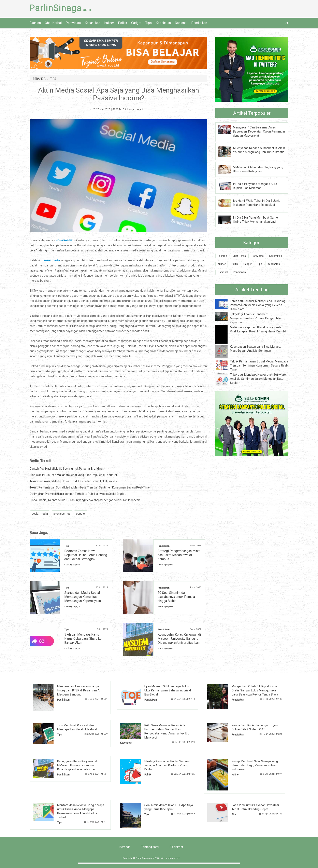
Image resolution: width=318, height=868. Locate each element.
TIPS (53, 79)
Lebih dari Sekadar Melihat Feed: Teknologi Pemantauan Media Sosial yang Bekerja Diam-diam (258, 305)
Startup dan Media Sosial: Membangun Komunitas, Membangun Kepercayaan (83, 597)
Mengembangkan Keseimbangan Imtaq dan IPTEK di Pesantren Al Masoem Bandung (79, 690)
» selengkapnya (72, 565)
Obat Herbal (53, 23)
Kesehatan (163, 23)
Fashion (35, 23)
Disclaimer (176, 847)
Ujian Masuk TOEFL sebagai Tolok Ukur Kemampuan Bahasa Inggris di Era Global (168, 690)
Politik (123, 23)
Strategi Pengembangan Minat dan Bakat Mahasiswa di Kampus (179, 555)
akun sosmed (62, 514)
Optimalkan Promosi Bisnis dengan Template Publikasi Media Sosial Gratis (77, 494)
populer (81, 514)
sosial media (40, 514)
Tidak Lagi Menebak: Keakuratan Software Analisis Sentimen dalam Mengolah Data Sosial (258, 379)
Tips (149, 23)
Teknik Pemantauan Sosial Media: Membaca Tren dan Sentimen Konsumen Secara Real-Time (90, 487)
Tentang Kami (150, 847)
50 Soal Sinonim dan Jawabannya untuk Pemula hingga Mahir (176, 597)
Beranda (125, 847)
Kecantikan (92, 23)
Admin (141, 109)
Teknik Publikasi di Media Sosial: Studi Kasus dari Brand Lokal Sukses (73, 481)
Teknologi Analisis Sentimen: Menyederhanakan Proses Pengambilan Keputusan (256, 318)
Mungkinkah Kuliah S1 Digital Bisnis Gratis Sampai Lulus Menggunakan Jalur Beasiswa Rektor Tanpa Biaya (255, 690)
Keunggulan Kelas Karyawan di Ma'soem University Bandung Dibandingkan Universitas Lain (179, 639)
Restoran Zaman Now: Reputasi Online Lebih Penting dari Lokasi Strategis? (86, 555)
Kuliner (109, 23)
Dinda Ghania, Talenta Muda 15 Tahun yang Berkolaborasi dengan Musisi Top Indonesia (85, 500)
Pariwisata (73, 23)
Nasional (181, 23)
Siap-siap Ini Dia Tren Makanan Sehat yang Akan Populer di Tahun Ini (73, 475)
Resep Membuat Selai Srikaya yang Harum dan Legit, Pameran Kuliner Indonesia (255, 765)
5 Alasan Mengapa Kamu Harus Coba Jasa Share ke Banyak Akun (83, 639)
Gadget (136, 23)
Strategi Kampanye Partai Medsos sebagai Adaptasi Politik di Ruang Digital (167, 765)
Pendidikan (199, 23)
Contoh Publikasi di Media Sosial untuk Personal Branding (66, 469)
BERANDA (39, 79)
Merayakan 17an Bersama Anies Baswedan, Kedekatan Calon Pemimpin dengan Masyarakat (259, 132)
